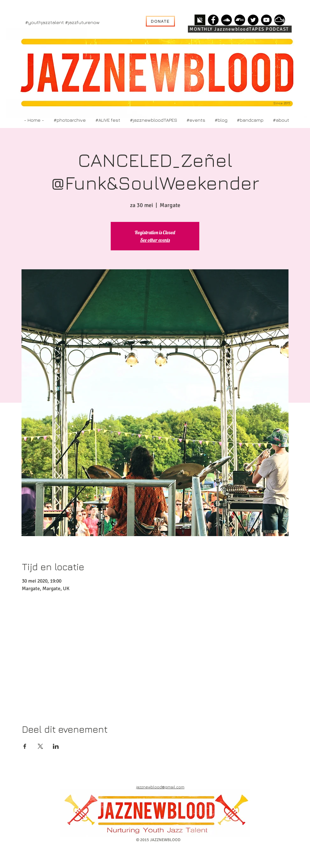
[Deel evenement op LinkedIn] (56, 746)
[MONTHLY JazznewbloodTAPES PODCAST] (240, 29)
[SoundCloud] (226, 20)
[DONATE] (160, 21)
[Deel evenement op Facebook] (25, 746)
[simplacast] (200, 20)
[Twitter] (253, 20)
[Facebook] (213, 20)
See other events (155, 240)
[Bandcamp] (240, 20)
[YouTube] (266, 20)
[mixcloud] (280, 20)
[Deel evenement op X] (40, 746)
